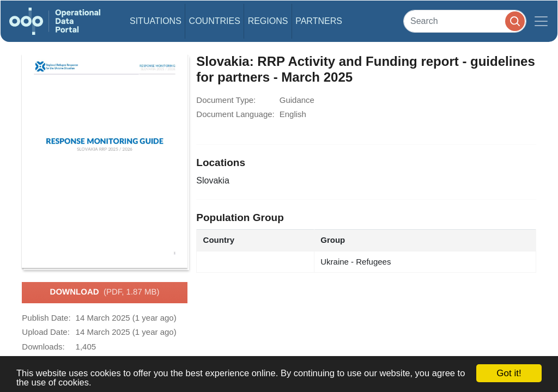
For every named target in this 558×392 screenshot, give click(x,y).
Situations (156, 21)
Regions (268, 21)
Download (105, 292)
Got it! (509, 373)
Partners (319, 21)
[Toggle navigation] (541, 21)
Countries (215, 21)
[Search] (465, 21)
